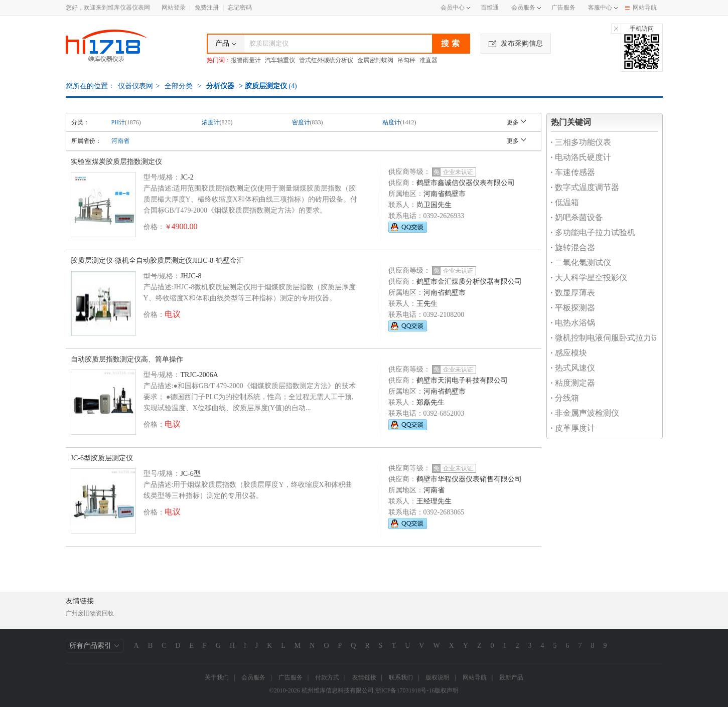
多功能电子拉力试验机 (593, 232)
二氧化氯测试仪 (581, 262)
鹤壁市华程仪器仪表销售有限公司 (469, 479)
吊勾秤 (406, 60)
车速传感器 (573, 172)
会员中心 (455, 8)
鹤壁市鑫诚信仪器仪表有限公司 (466, 183)
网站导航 (641, 8)
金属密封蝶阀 (375, 60)
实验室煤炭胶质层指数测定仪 (116, 162)
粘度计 (391, 122)
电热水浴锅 (573, 323)
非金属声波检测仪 (585, 413)
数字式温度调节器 (585, 187)
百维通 (490, 8)
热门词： (219, 60)
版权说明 (438, 677)
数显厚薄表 (573, 293)
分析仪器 (220, 86)
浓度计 (211, 122)
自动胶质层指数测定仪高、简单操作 (127, 359)
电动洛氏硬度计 (581, 157)
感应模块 (569, 353)
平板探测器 (573, 308)
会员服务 (523, 8)
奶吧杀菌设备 (577, 217)
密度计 (301, 122)
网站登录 (174, 8)
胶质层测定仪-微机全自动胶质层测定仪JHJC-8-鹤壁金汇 (157, 260)
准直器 (428, 60)
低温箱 (565, 202)
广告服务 (563, 8)
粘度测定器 (573, 383)
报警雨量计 (246, 60)
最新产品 (511, 677)
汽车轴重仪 (280, 60)
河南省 (120, 141)
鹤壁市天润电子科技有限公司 (462, 380)
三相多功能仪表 (581, 142)
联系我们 (401, 677)
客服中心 (600, 8)
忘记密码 (240, 8)
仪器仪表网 (135, 86)
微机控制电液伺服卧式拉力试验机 (613, 338)
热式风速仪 (573, 368)
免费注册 (207, 8)
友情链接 (364, 677)
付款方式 (327, 677)
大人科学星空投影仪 (589, 278)
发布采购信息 (516, 43)
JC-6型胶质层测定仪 (102, 458)
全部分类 (178, 86)
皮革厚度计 (573, 428)
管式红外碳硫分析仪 (326, 60)
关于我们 (217, 677)
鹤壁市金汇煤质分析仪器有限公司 (469, 282)
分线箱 (565, 398)
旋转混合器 (573, 247)
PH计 (118, 122)
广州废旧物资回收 (90, 613)
